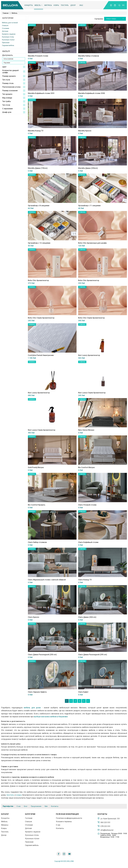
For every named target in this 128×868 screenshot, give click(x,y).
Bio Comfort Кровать (37, 505)
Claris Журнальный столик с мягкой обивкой (47, 580)
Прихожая (6, 43)
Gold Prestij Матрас (36, 467)
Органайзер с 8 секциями (39, 206)
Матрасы (48, 5)
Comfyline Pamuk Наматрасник (41, 355)
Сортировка (99, 19)
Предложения (36, 806)
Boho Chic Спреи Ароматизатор (41, 318)
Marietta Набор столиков (89, 56)
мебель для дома (32, 708)
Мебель (39, 5)
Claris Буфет (83, 692)
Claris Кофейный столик (88, 542)
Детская (5, 31)
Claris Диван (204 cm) (87, 617)
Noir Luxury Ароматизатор (89, 355)
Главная (6, 13)
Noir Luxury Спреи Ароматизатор (92, 393)
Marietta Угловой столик (38, 56)
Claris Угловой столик (87, 505)
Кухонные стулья (8, 40)
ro (123, 5)
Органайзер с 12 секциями (39, 243)
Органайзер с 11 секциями (89, 206)
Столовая (6, 28)
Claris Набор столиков (37, 542)
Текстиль (65, 5)
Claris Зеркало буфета (37, 692)
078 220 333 (104, 826)
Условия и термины (64, 822)
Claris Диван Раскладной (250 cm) (42, 655)
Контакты (55, 806)
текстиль (10, 795)
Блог (26, 806)
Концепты (29, 5)
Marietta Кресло (85, 131)
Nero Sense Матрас (86, 430)
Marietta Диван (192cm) (38, 168)
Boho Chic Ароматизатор (38, 280)
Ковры (56, 5)
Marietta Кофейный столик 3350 (91, 93)
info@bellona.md (105, 830)
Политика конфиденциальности (69, 818)
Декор (73, 5)
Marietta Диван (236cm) (88, 168)
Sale (81, 5)
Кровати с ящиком (9, 34)
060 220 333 (104, 822)
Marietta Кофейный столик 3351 (41, 93)
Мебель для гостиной (10, 23)
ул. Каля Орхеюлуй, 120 (109, 818)
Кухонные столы (8, 37)
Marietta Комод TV (36, 131)
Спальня (5, 25)
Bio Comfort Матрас (87, 467)
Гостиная (29, 818)
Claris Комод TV (85, 580)
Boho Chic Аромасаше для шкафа (92, 243)
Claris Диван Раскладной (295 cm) (93, 655)
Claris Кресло (34, 617)
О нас (19, 806)
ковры (19, 795)
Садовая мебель (8, 45)
